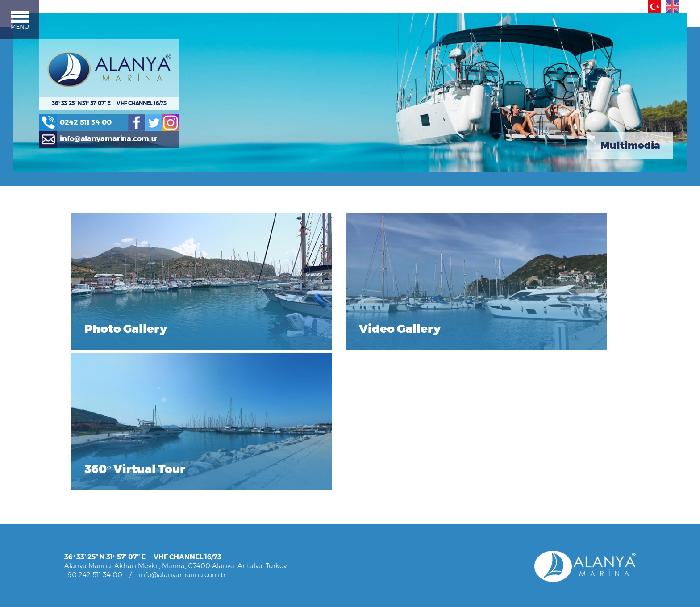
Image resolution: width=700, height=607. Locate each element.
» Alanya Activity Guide (342, 448)
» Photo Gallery (332, 471)
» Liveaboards (83, 496)
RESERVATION (210, 479)
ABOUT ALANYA (333, 424)
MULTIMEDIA (329, 463)
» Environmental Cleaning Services (114, 560)
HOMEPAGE (81, 424)
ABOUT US (79, 463)
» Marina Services (88, 527)
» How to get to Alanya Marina (232, 576)
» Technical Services (92, 552)
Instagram (186, 134)
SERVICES (78, 519)
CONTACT (78, 448)
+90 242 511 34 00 (93, 386)
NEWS (73, 440)
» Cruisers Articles (215, 527)
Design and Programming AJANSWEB (581, 448)
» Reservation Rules (217, 488)
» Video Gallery (332, 479)
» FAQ (198, 560)
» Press (74, 488)
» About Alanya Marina (96, 471)
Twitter (168, 134)
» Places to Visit (212, 568)
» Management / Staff (95, 479)
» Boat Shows (209, 552)
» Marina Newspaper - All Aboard (237, 535)
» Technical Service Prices (226, 448)
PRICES (200, 424)
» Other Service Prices (221, 456)
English (667, 7)
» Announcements (216, 519)
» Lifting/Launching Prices (226, 440)
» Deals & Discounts (217, 464)
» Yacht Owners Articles (98, 504)
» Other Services (87, 568)
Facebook (150, 134)
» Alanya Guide (332, 440)
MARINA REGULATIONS (98, 432)
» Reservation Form (217, 496)
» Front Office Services (96, 544)
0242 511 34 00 (94, 134)
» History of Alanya (336, 432)
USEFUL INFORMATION (223, 511)
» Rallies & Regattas (217, 544)
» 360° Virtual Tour (337, 488)
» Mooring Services (91, 535)
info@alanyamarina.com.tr (118, 152)
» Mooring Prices (213, 432)
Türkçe (649, 7)
